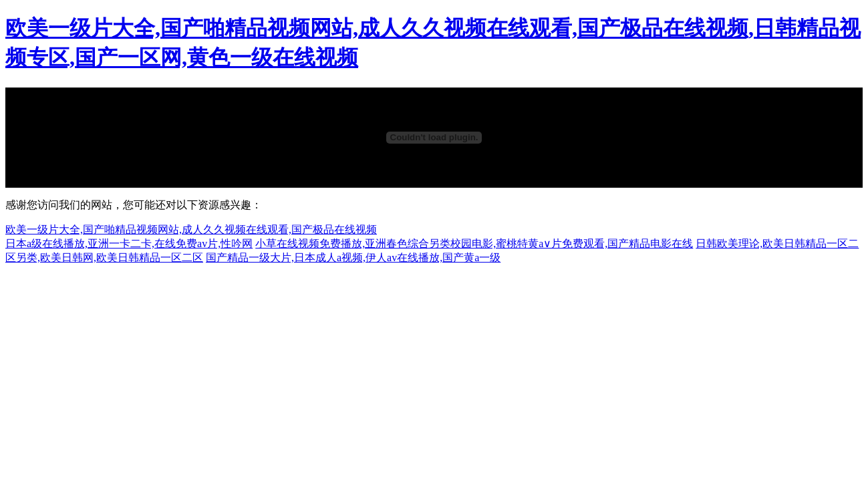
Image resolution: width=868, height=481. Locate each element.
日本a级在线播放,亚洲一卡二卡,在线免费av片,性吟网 (129, 244)
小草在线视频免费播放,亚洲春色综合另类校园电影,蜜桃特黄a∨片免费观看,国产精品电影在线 (474, 244)
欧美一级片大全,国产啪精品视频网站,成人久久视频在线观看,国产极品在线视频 (191, 229)
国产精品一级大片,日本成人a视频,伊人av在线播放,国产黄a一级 (353, 258)
